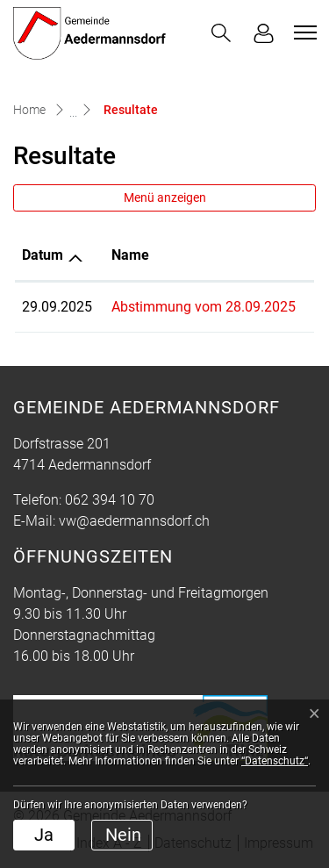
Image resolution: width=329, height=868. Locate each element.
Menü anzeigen (165, 197)
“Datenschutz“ (275, 761)
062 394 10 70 (110, 500)
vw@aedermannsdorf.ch (134, 521)
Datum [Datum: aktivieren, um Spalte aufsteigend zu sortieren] (43, 255)
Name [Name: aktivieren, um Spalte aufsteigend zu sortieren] (130, 255)
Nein (123, 835)
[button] (221, 33)
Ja (44, 835)
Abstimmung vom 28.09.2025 (204, 307)
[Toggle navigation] (303, 32)
